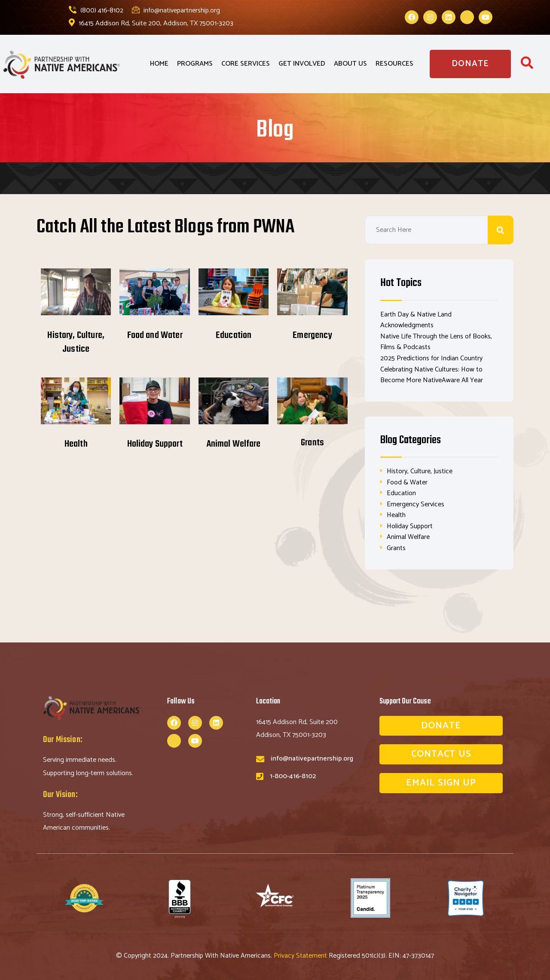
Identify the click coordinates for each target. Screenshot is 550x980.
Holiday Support (155, 444)
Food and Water (155, 335)
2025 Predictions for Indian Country (431, 358)
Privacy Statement (301, 956)
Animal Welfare (234, 444)
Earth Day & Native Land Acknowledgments (416, 320)
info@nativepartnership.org (176, 11)
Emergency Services (416, 504)
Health (76, 444)
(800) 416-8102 (96, 11)
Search (501, 230)
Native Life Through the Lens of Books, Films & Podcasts (436, 342)
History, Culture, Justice (76, 342)
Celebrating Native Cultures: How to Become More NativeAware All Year (432, 375)
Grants (312, 443)
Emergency (312, 335)
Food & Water (407, 482)
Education (234, 335)
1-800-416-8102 (293, 776)
